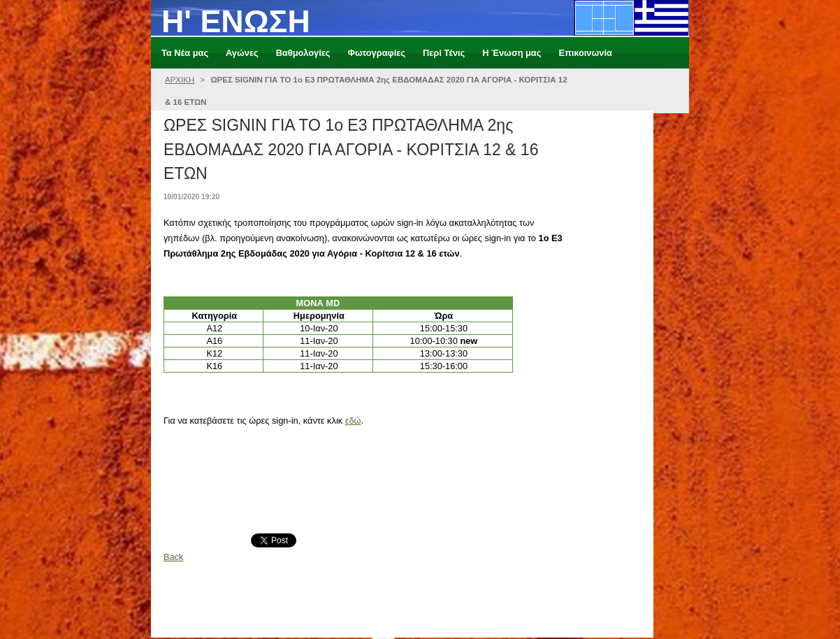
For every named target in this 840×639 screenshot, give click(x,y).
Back (173, 557)
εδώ (353, 421)
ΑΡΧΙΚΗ (180, 80)
